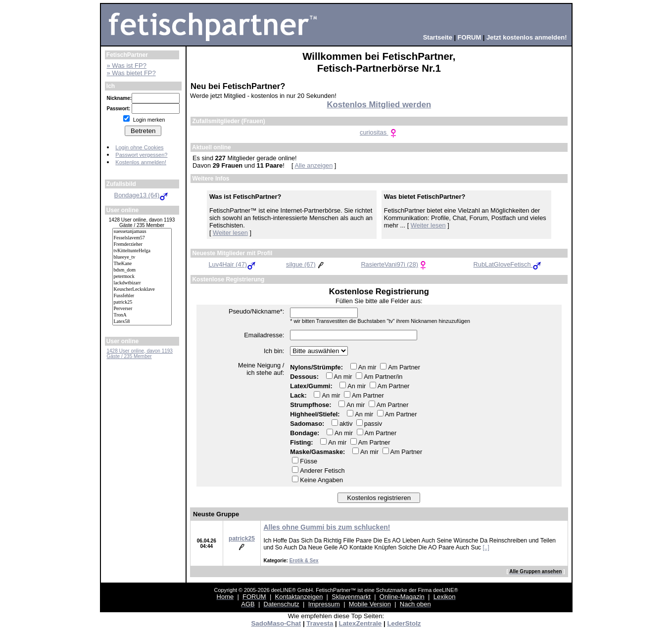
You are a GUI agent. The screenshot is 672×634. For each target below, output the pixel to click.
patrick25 (142, 302)
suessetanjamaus (142, 232)
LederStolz (404, 623)
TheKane (142, 264)
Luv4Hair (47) (233, 264)
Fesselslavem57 (142, 238)
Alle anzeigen (313, 165)
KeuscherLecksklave (142, 290)
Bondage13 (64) (142, 195)
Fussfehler (142, 296)
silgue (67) (306, 264)
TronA (142, 315)
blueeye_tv (142, 257)
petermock (142, 277)
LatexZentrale (360, 623)
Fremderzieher (142, 245)
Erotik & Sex (304, 561)
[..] (486, 547)
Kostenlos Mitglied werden (379, 105)
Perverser (142, 309)
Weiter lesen (230, 233)
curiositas (379, 132)
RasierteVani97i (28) (394, 264)
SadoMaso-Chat (276, 623)
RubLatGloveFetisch (508, 264)
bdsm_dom (142, 270)
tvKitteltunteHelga (142, 251)
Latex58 (142, 322)
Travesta (320, 623)
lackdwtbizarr (142, 283)
